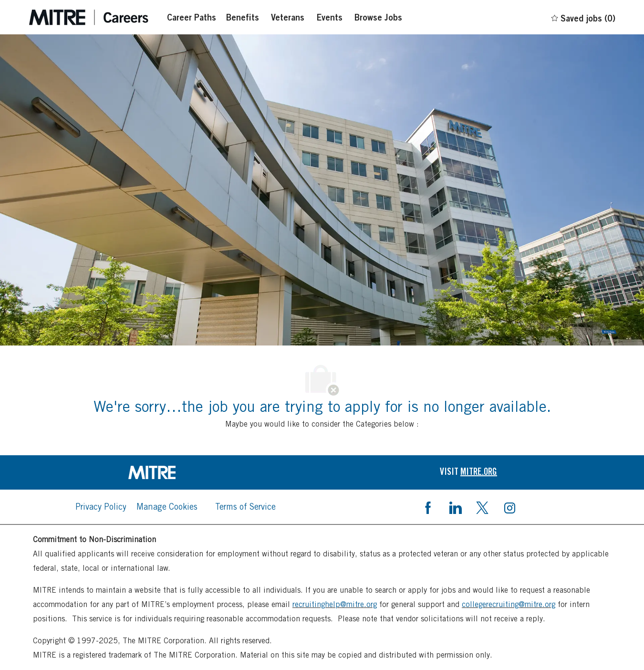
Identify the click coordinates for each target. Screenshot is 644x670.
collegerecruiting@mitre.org (509, 604)
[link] (176, 472)
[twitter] (482, 507)
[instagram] (509, 507)
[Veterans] (288, 17)
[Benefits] (243, 17)
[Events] (329, 17)
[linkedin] (455, 507)
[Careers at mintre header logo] (89, 17)
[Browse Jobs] (378, 17)
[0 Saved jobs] (583, 16)
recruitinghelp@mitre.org (335, 604)
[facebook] (428, 507)
